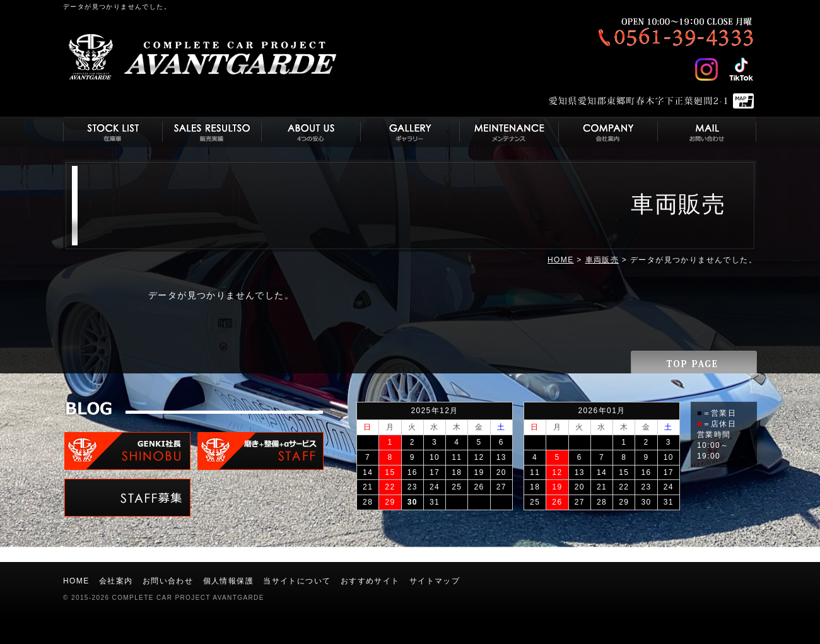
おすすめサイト (370, 581)
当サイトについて (297, 581)
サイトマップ (435, 581)
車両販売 (602, 260)
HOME (561, 260)
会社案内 (116, 581)
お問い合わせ (168, 581)
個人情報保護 (228, 581)
